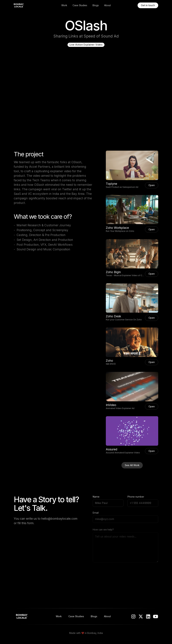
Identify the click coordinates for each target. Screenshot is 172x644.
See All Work (132, 465)
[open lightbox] (132, 165)
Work (64, 5)
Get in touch (148, 5)
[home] (29, 5)
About (107, 5)
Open (152, 185)
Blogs (96, 5)
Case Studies (80, 5)
